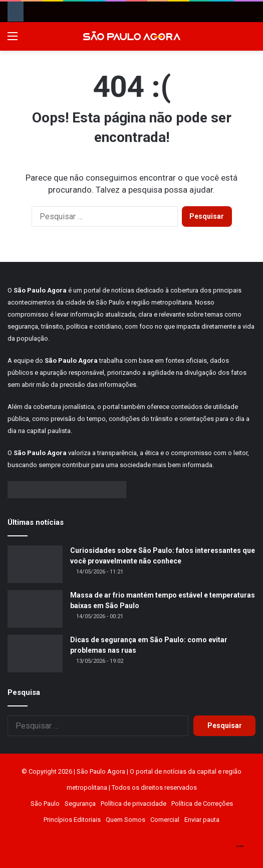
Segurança (80, 804)
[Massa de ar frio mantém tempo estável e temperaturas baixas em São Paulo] (35, 609)
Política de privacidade (134, 804)
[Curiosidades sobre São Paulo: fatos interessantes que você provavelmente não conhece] (35, 564)
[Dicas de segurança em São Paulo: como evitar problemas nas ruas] (35, 654)
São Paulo (45, 804)
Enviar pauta (202, 820)
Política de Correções (202, 804)
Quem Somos (125, 820)
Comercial (165, 820)
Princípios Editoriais (72, 820)
